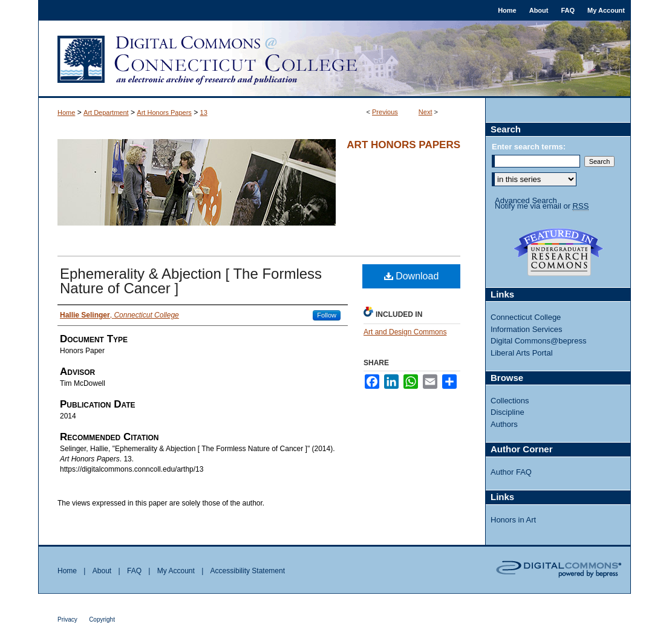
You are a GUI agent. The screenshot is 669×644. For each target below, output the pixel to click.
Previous (385, 112)
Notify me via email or (542, 206)
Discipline (507, 412)
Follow (327, 315)
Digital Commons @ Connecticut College (334, 59)
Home (66, 112)
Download (412, 276)
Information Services (527, 329)
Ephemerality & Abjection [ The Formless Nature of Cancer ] (191, 281)
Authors (504, 424)
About (102, 571)
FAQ (134, 571)
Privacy (67, 620)
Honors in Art (513, 520)
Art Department (106, 112)
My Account (176, 571)
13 (204, 112)
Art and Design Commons (405, 332)
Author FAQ (511, 472)
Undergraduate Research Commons (558, 252)
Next (426, 112)
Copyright (102, 620)
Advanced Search (526, 200)
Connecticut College (526, 317)
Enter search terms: (529, 147)
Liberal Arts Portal (522, 353)
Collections (510, 401)
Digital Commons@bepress (538, 341)
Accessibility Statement (248, 571)
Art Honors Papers (164, 112)
